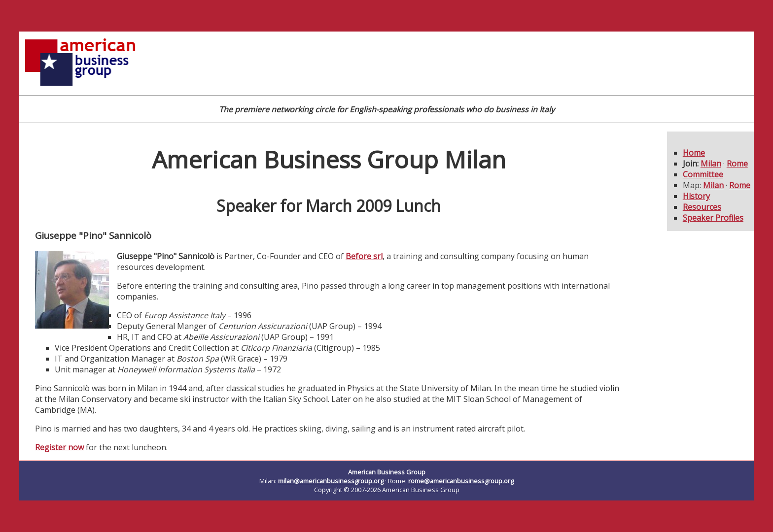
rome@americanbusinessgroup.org (461, 481)
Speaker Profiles (713, 218)
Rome (737, 164)
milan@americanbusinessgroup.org (331, 481)
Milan (711, 164)
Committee (703, 174)
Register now (59, 447)
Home (694, 153)
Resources (702, 207)
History (696, 196)
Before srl (364, 256)
